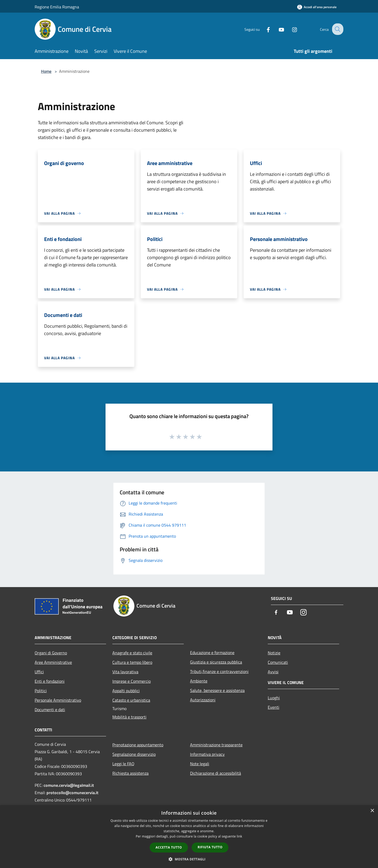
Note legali (200, 764)
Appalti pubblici (126, 691)
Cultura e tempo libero (132, 662)
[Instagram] (290, 29)
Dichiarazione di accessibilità (216, 773)
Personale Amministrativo (58, 700)
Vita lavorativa (125, 672)
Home (46, 71)
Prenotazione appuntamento (138, 745)
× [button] (372, 811)
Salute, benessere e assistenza (217, 690)
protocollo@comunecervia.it (72, 793)
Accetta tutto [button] (169, 847)
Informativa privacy (207, 754)
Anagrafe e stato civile (132, 653)
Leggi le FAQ (123, 764)
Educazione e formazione (212, 653)
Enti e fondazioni (50, 681)
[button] (189, 859)
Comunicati (278, 662)
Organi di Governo (51, 653)
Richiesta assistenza (130, 773)
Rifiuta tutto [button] (210, 847)
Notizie (274, 653)
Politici (41, 691)
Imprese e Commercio (132, 681)
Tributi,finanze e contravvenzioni (219, 671)
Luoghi (274, 698)
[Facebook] (264, 29)
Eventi (274, 707)
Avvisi (273, 672)
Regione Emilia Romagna (57, 7)
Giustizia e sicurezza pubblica (216, 662)
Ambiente (199, 681)
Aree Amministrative (53, 662)
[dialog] (189, 837)
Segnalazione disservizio (134, 754)
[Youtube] (277, 29)
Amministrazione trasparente (216, 745)
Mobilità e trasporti (129, 717)
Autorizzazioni (203, 700)
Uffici (39, 672)
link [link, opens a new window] (240, 836)
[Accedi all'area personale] (317, 7)
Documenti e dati (50, 710)
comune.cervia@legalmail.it (69, 785)
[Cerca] (337, 29)
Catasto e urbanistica (131, 700)
